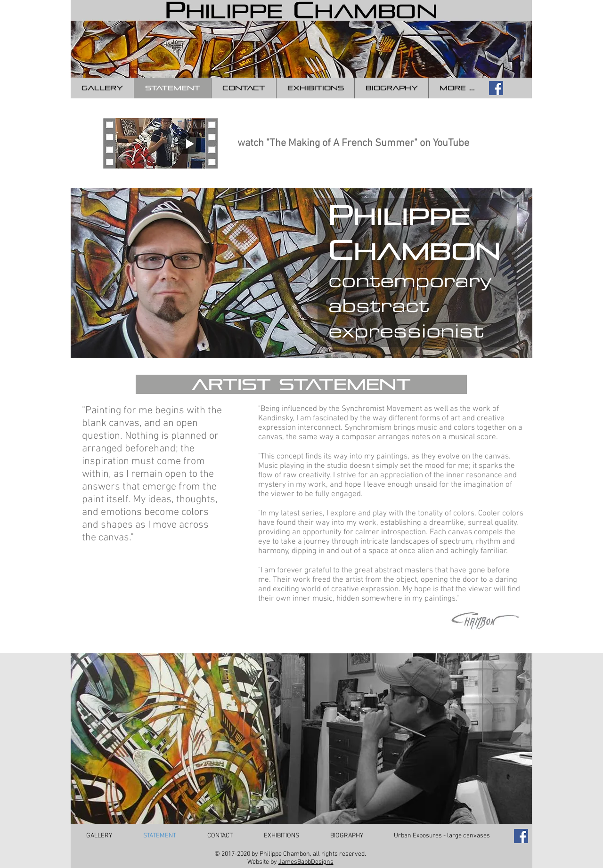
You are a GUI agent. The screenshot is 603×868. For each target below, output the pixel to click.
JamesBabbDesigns (306, 862)
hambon (427, 251)
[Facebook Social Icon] (496, 88)
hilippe (412, 217)
